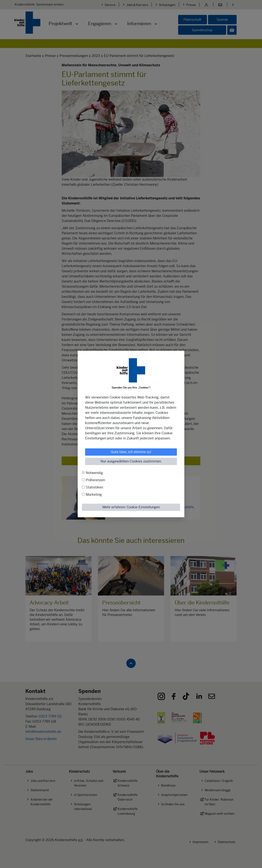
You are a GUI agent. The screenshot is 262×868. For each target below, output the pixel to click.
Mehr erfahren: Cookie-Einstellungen (131, 507)
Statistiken (94, 487)
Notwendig (94, 473)
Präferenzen (95, 480)
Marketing (94, 495)
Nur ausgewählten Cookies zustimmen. (131, 461)
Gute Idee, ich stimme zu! (131, 452)
